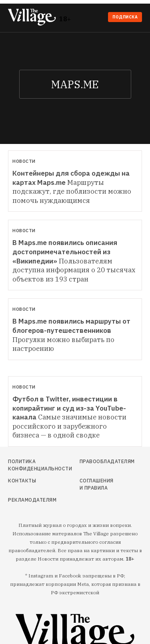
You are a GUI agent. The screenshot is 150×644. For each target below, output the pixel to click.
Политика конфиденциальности (28, 465)
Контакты (22, 481)
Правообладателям (97, 461)
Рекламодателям (28, 500)
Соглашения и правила (97, 484)
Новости (24, 161)
